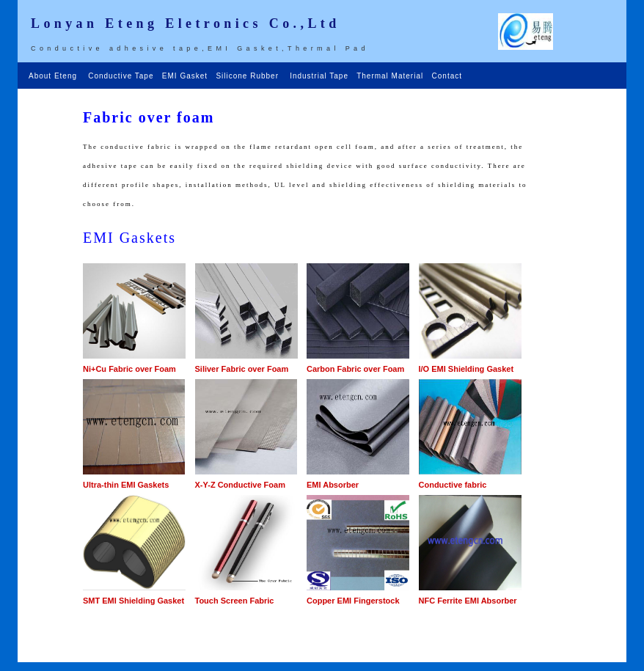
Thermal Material (391, 76)
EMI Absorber (333, 485)
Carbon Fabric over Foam (355, 369)
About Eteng (56, 76)
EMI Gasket (186, 76)
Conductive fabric (453, 485)
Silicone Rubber (248, 76)
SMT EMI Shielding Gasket (133, 601)
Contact (447, 76)
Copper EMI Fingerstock (353, 601)
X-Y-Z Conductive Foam (240, 485)
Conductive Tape (122, 76)
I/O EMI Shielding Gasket (466, 369)
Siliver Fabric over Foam (242, 369)
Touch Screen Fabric (235, 601)
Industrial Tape (321, 76)
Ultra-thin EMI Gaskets (126, 485)
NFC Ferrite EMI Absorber (468, 601)
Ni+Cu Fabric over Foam (129, 369)
